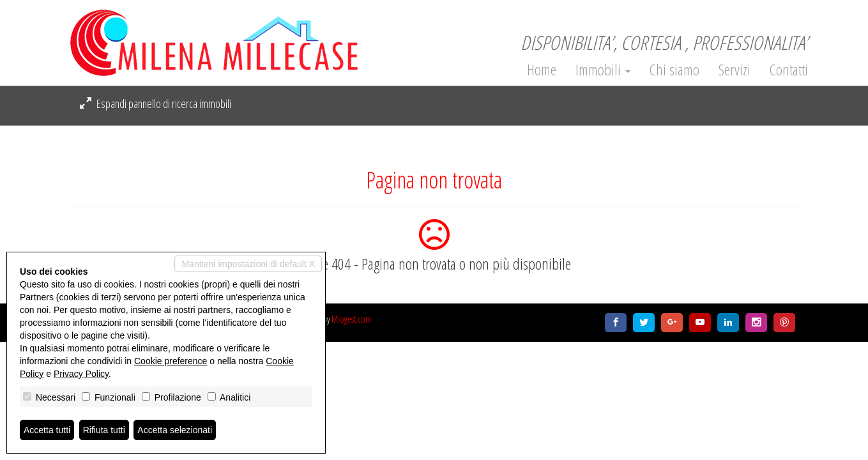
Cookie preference (171, 361)
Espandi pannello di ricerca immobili (156, 103)
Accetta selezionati (175, 430)
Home (542, 70)
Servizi (735, 70)
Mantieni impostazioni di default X (248, 264)
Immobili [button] (603, 70)
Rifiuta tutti (104, 430)
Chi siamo (674, 70)
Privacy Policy (81, 374)
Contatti (789, 70)
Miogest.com (351, 319)
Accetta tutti (47, 430)
